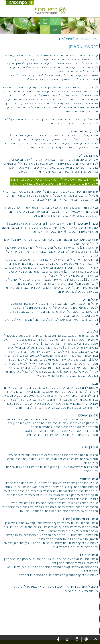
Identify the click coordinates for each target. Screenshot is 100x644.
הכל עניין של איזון (84, 46)
